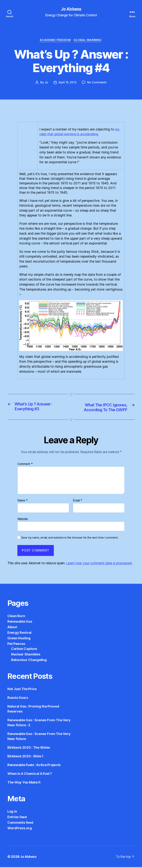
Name (22, 502)
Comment (25, 465)
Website (23, 520)
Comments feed (20, 823)
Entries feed (17, 818)
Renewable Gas (20, 622)
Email (77, 502)
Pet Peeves (16, 645)
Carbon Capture (24, 650)
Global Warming (89, 41)
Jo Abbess (71, 9)
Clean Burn (16, 617)
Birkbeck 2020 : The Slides (29, 748)
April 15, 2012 (67, 83)
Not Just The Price (22, 690)
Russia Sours (18, 699)
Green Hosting (19, 639)
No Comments (97, 83)
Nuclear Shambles (26, 655)
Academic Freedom (55, 41)
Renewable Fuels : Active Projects (34, 766)
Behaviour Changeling (29, 661)
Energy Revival (19, 633)
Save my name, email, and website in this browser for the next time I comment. (70, 539)
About (12, 628)
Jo (46, 83)
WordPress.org (20, 829)
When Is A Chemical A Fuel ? (30, 775)
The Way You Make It (24, 783)
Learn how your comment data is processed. (99, 564)
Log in (12, 812)
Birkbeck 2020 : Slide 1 (25, 757)
